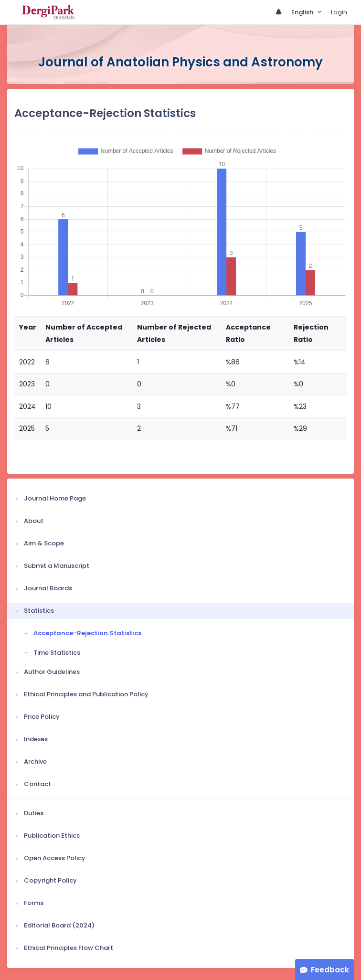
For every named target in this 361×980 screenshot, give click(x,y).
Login (339, 12)
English (303, 12)
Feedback (330, 970)
